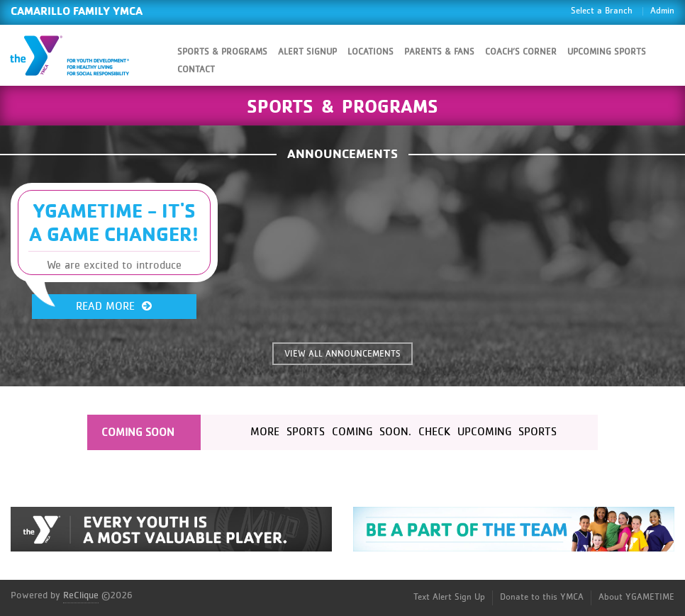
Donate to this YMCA (542, 597)
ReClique (81, 595)
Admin (662, 11)
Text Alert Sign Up (449, 597)
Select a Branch (602, 11)
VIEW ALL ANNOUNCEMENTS (342, 354)
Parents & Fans (439, 52)
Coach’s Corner (521, 52)
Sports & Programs (222, 52)
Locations (371, 52)
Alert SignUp (307, 52)
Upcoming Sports (607, 52)
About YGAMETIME (636, 597)
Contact (196, 70)
